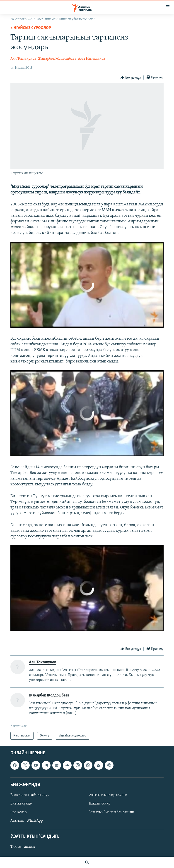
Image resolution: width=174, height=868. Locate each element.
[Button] (131, 78)
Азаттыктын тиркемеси (108, 795)
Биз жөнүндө (21, 804)
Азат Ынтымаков (92, 59)
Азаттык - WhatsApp (27, 821)
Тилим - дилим (23, 847)
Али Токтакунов (23, 59)
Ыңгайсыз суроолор (31, 28)
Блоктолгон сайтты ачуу (30, 795)
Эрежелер (19, 812)
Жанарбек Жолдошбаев (57, 59)
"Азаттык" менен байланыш (111, 812)
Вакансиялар (100, 804)
